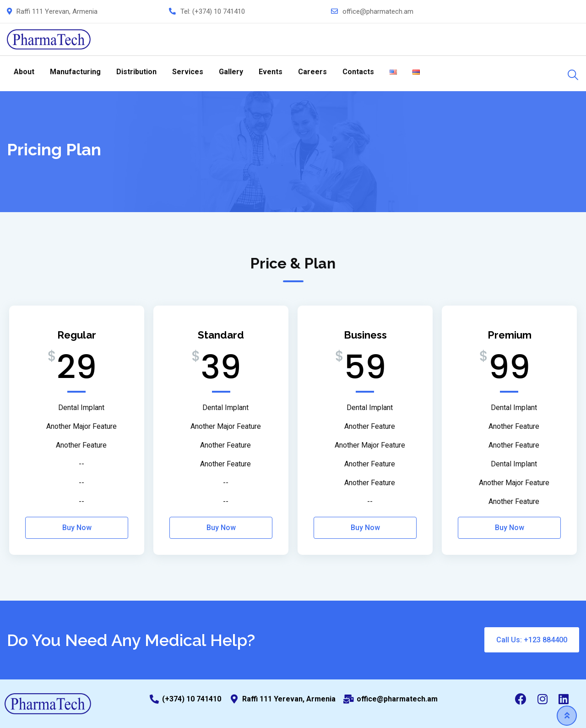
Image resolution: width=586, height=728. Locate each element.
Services (188, 72)
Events (271, 72)
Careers (312, 72)
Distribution (136, 72)
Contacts (358, 72)
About (24, 72)
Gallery (231, 72)
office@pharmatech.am (378, 11)
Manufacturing (75, 72)
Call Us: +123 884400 (532, 640)
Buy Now (77, 528)
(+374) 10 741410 (219, 11)
